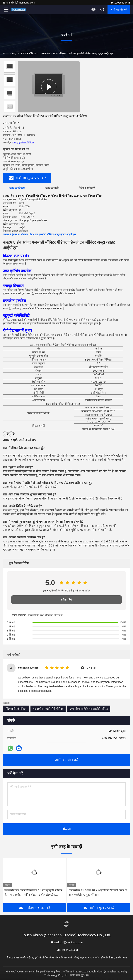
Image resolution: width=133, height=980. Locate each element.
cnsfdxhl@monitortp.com (19, 3)
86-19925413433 (119, 3)
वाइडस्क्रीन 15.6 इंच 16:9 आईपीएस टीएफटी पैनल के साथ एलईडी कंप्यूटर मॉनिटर (98, 893)
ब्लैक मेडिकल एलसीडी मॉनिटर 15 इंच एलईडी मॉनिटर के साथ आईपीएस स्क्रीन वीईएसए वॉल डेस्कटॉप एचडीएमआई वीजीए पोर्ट (33, 893)
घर (4, 53)
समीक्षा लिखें (67, 600)
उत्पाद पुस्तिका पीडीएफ (23, 142)
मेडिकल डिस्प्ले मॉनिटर (16, 709)
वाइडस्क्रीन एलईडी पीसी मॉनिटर (48, 709)
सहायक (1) (91, 668)
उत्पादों (13, 53)
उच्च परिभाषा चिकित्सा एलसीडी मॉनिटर (89, 709)
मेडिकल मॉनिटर (28, 53)
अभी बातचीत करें (119, 10)
